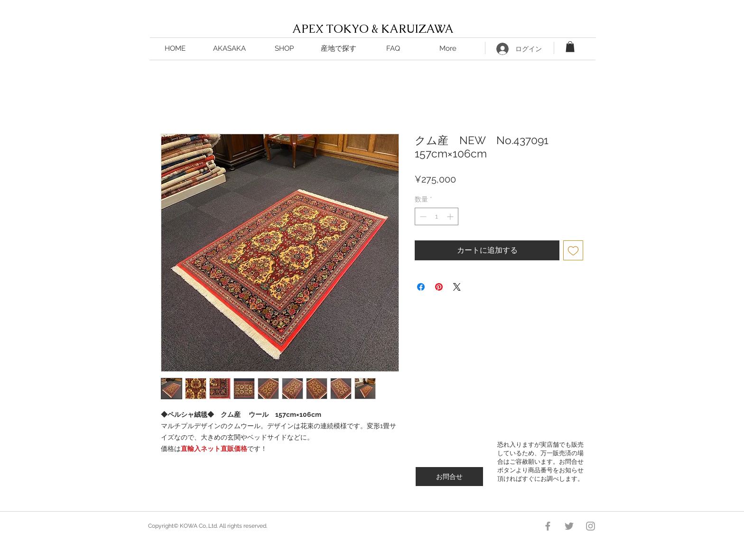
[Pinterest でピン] (439, 287)
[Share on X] (457, 287)
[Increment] (451, 216)
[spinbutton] (437, 216)
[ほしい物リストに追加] (573, 250)
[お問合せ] (449, 477)
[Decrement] (422, 216)
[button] (339, 49)
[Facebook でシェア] (421, 287)
